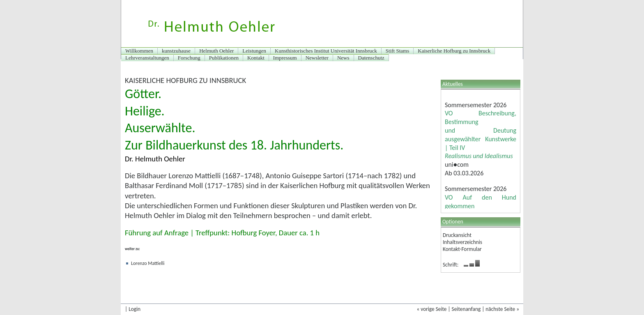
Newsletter (317, 58)
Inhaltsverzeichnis (462, 242)
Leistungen (254, 51)
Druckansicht (457, 235)
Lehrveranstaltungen (147, 58)
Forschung (189, 58)
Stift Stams (397, 51)
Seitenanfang (466, 309)
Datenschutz (371, 58)
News (343, 58)
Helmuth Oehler (216, 51)
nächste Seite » (502, 309)
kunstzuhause (176, 51)
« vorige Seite (431, 309)
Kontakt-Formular (462, 249)
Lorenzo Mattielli (148, 263)
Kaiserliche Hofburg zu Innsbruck (454, 51)
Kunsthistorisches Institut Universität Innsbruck (326, 51)
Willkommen (139, 51)
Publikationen (224, 58)
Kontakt (256, 58)
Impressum (285, 58)
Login (135, 309)
